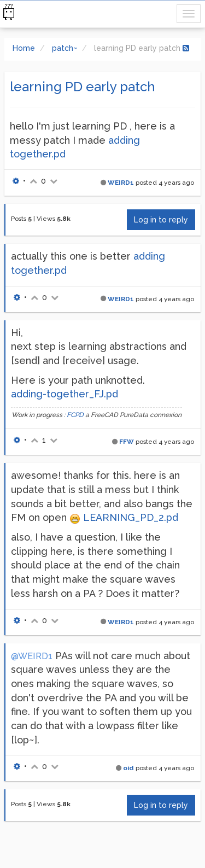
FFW (127, 442)
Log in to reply (161, 220)
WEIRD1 (121, 183)
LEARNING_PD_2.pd (131, 517)
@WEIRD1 (32, 656)
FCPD (75, 415)
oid (128, 768)
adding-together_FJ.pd (65, 394)
